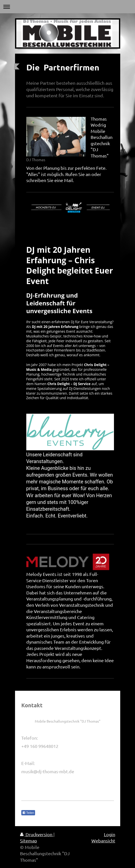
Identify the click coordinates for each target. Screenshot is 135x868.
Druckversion (37, 834)
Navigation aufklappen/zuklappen (67, 7)
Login (110, 834)
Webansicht (103, 841)
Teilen (28, 813)
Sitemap (29, 841)
